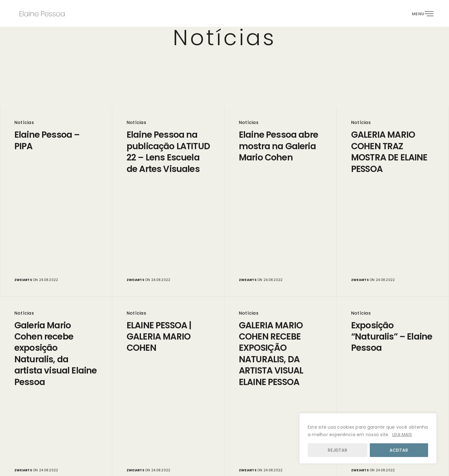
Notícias (24, 122)
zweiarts (23, 280)
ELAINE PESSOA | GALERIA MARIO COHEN (159, 337)
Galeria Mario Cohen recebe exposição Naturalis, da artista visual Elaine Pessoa (56, 354)
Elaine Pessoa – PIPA (47, 141)
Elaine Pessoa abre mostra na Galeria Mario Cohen (278, 146)
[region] (368, 438)
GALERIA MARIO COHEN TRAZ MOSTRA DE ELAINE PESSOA (389, 152)
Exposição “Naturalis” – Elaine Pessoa (392, 337)
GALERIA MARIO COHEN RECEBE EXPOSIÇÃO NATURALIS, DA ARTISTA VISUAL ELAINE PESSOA (271, 354)
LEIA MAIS (402, 435)
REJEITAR (338, 450)
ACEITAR (399, 450)
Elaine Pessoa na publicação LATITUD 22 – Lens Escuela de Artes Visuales (168, 152)
